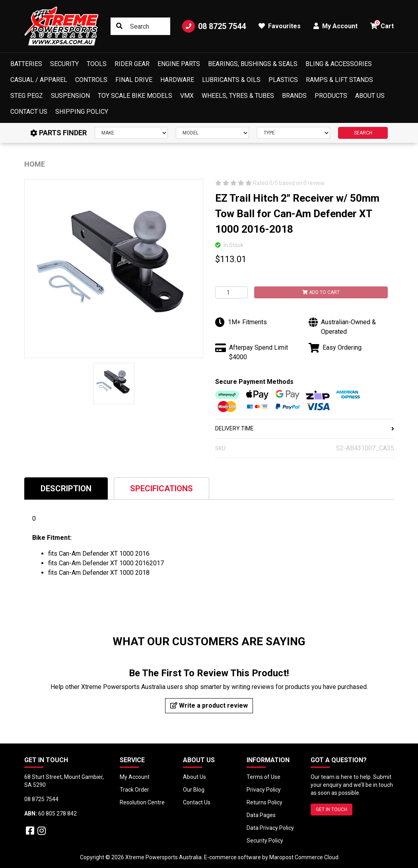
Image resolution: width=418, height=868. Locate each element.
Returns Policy (264, 802)
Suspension (70, 96)
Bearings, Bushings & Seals (253, 64)
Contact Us (29, 112)
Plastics (283, 80)
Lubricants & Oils (231, 80)
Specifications (161, 488)
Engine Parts (179, 64)
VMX (187, 96)
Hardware (177, 80)
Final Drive (134, 80)
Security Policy (265, 841)
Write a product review (209, 705)
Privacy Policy (264, 790)
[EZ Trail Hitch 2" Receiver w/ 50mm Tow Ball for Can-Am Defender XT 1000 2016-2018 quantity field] (231, 292)
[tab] (66, 488)
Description (66, 488)
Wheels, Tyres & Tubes (238, 96)
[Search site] (119, 26)
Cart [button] (382, 25)
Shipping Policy (82, 112)
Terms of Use (263, 777)
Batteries (26, 64)
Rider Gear (132, 64)
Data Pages (261, 815)
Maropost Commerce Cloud (304, 857)
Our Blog (194, 790)
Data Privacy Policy (270, 828)
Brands (294, 96)
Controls (91, 80)
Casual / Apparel (39, 80)
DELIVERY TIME (305, 428)
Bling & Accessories (339, 64)
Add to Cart (321, 292)
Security (64, 64)
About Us (370, 96)
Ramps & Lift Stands (339, 80)
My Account (135, 777)
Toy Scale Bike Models (135, 96)
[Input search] (140, 26)
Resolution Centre (142, 802)
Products (331, 96)
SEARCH (363, 133)
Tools (97, 64)
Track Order (134, 790)
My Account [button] (335, 26)
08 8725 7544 (214, 26)
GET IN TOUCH (331, 810)
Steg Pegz (27, 96)
